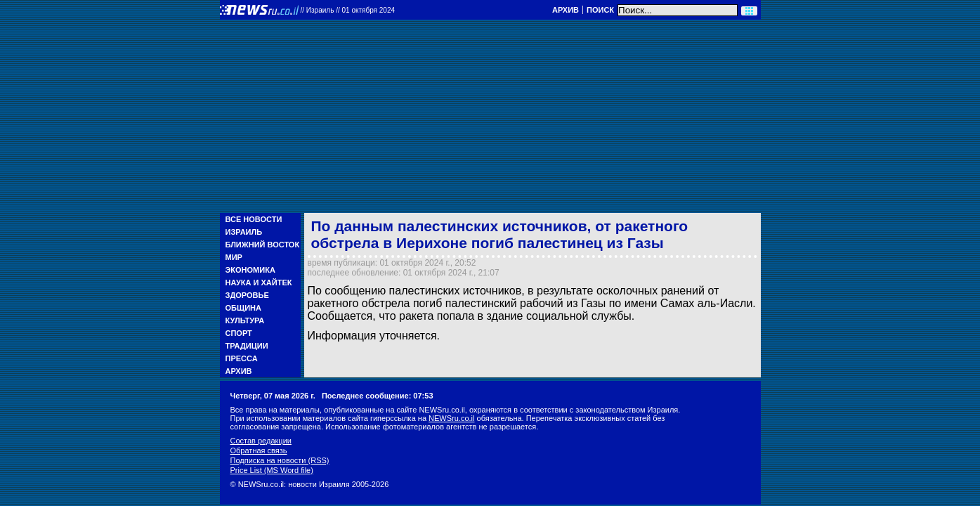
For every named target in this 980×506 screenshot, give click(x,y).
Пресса (242, 358)
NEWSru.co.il (451, 418)
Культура (245, 320)
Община (243, 308)
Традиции (247, 346)
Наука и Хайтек (259, 283)
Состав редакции (261, 441)
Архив (566, 10)
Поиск (600, 10)
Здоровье (247, 295)
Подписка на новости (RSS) (280, 460)
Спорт (239, 333)
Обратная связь (259, 450)
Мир (234, 257)
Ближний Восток (263, 245)
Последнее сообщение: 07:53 (378, 396)
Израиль (244, 232)
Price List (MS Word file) (272, 470)
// (348, 10)
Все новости (254, 219)
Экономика (250, 270)
